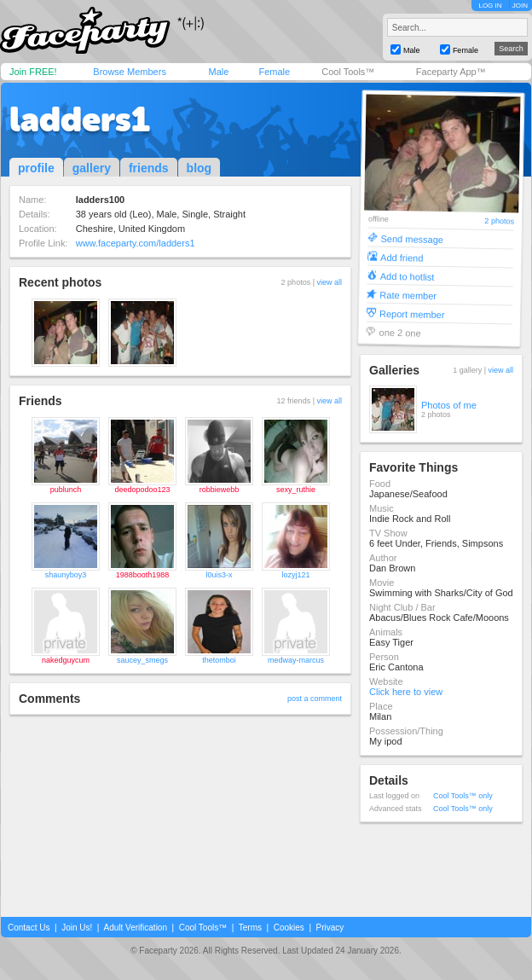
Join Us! (77, 928)
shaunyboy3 (66, 575)
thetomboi (219, 660)
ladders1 (80, 119)
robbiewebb (220, 490)
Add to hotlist (408, 276)
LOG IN (490, 6)
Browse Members (130, 72)
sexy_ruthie (296, 490)
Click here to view (406, 692)
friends (149, 168)
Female (274, 72)
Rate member (408, 295)
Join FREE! (33, 72)
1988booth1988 (143, 575)
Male (218, 72)
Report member (412, 313)
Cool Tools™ (348, 72)
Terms (250, 928)
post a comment (315, 699)
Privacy (330, 928)
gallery (92, 168)
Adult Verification (135, 928)
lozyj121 (295, 575)
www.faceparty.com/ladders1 (136, 243)
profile (36, 168)
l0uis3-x (219, 575)
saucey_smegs (142, 660)
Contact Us (29, 928)
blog (199, 168)
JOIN (520, 6)
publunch (66, 490)
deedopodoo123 (142, 490)
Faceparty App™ (451, 72)
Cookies (289, 928)
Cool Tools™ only (463, 796)
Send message (412, 238)
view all (329, 282)
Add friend (402, 257)
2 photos (499, 221)
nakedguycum (66, 660)
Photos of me (449, 405)
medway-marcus (296, 660)
